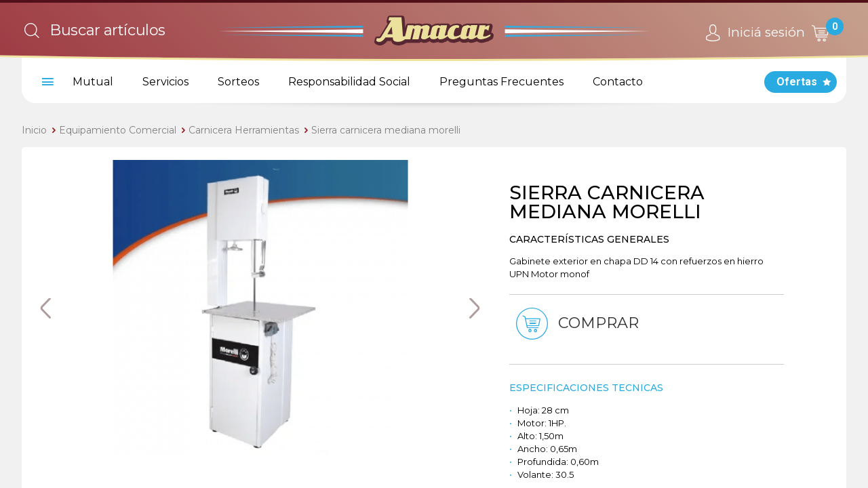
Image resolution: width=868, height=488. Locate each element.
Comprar (576, 324)
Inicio (34, 130)
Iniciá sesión (753, 33)
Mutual (93, 82)
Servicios (165, 82)
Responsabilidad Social (349, 82)
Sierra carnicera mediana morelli (386, 130)
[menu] (45, 82)
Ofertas (797, 82)
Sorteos (238, 82)
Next (475, 308)
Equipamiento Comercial (118, 130)
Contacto (618, 82)
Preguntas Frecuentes (501, 82)
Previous (45, 308)
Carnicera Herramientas (244, 130)
